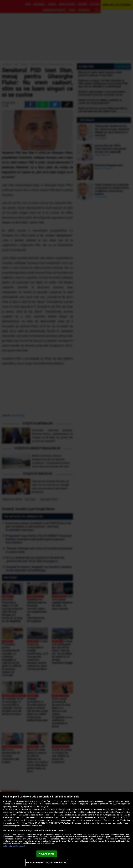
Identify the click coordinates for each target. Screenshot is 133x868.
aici (102, 817)
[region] (66, 830)
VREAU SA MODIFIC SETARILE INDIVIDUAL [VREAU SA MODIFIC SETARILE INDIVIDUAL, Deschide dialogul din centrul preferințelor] (47, 863)
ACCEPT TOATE (47, 854)
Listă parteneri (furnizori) (14, 846)
